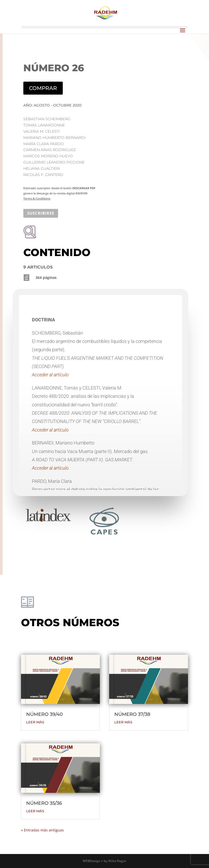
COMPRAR (43, 88)
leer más (35, 722)
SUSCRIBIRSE (41, 213)
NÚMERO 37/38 (132, 714)
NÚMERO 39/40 (44, 714)
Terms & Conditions (37, 198)
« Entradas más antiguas (42, 830)
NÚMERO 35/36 (44, 803)
